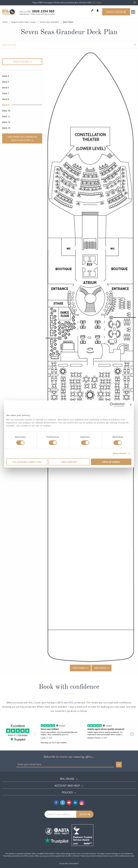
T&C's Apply (96, 3)
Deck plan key (21, 62)
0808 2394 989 (43, 11)
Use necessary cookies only (27, 462)
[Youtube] (69, 803)
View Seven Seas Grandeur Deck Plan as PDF (22, 138)
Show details (119, 453)
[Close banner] (131, 405)
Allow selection (69, 462)
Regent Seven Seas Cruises (24, 22)
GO (119, 765)
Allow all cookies (111, 462)
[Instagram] (82, 803)
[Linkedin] (75, 803)
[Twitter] (63, 803)
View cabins (79, 668)
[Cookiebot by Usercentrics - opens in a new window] (112, 405)
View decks (100, 668)
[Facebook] (56, 803)
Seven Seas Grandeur (49, 22)
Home (5, 22)
